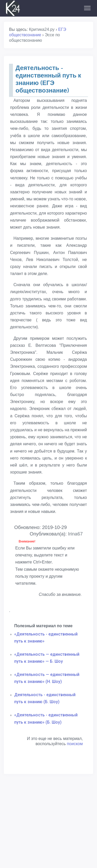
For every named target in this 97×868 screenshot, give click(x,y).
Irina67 (75, 534)
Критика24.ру (42, 29)
